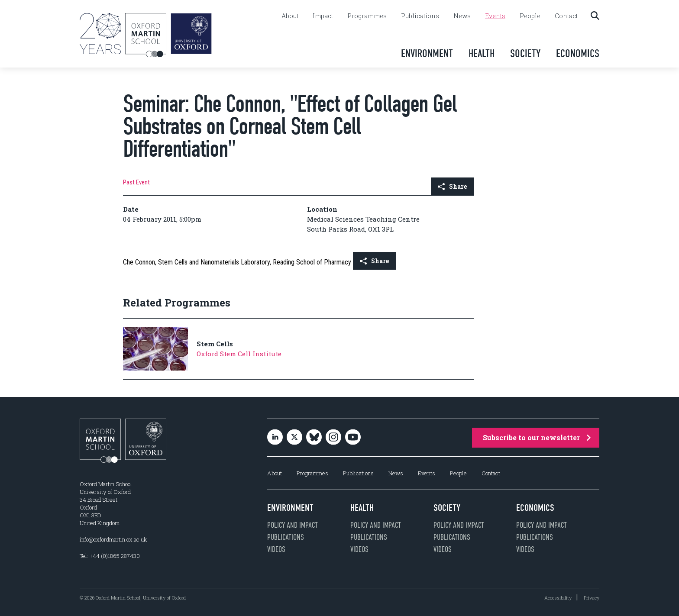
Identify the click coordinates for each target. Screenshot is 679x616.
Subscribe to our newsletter (537, 437)
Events (495, 16)
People (530, 16)
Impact (323, 16)
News (462, 16)
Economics (578, 53)
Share (452, 186)
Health (482, 53)
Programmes (367, 16)
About (290, 16)
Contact (566, 16)
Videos (276, 549)
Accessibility (558, 598)
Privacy (592, 598)
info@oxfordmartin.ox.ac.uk (113, 539)
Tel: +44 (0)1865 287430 (110, 556)
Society (525, 53)
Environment (427, 53)
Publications (420, 16)
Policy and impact (293, 525)
